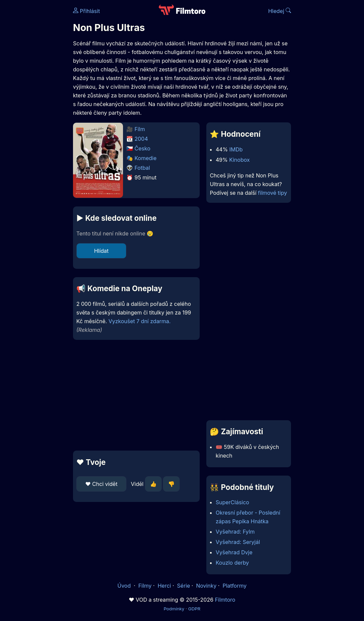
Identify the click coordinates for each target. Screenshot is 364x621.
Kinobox (239, 160)
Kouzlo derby (232, 563)
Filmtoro (225, 600)
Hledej (279, 11)
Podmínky (174, 609)
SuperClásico (232, 502)
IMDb (236, 149)
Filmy (145, 586)
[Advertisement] (134, 395)
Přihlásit (86, 11)
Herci (164, 586)
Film (140, 129)
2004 (141, 139)
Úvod (125, 586)
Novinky (206, 586)
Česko (142, 148)
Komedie (146, 158)
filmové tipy (272, 193)
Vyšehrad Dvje (234, 552)
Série (183, 586)
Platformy (235, 586)
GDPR (194, 609)
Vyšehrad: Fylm (235, 532)
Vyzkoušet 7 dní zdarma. (139, 321)
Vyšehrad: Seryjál (238, 542)
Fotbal (142, 168)
